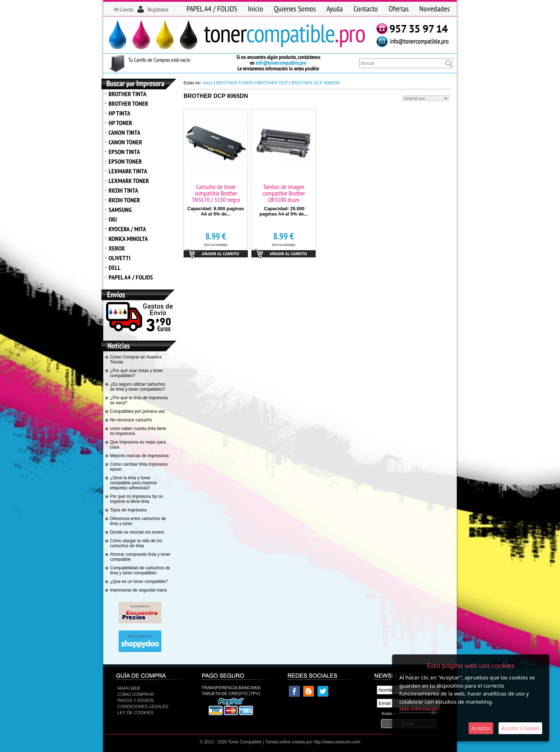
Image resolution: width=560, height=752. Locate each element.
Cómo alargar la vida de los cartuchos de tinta (136, 543)
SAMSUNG (120, 210)
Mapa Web (129, 688)
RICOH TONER (124, 200)
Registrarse (158, 9)
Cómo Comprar (136, 694)
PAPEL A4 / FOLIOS (212, 9)
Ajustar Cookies (520, 728)
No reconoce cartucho (131, 420)
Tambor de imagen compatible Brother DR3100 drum (284, 193)
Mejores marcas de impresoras (139, 456)
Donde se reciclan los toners (137, 532)
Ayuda (335, 9)
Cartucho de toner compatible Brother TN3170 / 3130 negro (216, 193)
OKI (113, 219)
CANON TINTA (124, 132)
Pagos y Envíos (136, 701)
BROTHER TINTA (127, 94)
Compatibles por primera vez (137, 411)
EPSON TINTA (124, 152)
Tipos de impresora (128, 510)
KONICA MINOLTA (128, 239)
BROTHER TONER (128, 103)
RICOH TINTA (123, 190)
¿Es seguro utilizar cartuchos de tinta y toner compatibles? (138, 387)
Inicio (256, 9)
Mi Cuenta (124, 9)
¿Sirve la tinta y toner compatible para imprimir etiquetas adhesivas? (133, 483)
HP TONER (120, 123)
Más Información (419, 709)
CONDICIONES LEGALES (143, 707)
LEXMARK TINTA (128, 171)
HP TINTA (119, 113)
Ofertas (399, 9)
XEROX (117, 248)
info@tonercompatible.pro (281, 63)
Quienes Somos (295, 9)
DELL (115, 268)
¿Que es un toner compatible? (139, 582)
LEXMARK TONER (129, 181)
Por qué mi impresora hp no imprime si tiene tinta (136, 499)
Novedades (434, 9)
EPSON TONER (125, 161)
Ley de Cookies (135, 713)
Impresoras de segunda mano (138, 590)
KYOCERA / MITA (127, 229)
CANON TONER (125, 142)
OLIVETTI (119, 258)
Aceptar (481, 728)
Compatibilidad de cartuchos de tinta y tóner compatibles (140, 570)
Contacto (366, 9)
